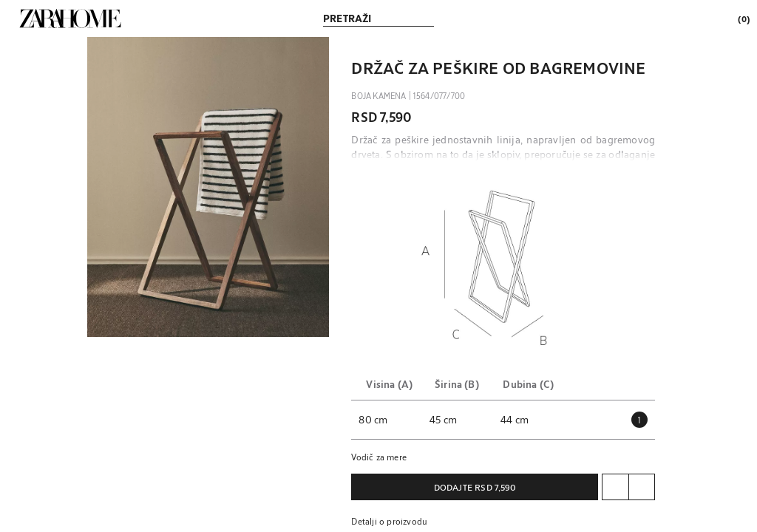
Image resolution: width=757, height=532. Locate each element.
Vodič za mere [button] (379, 457)
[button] (208, 187)
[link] (70, 18)
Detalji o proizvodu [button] (389, 521)
